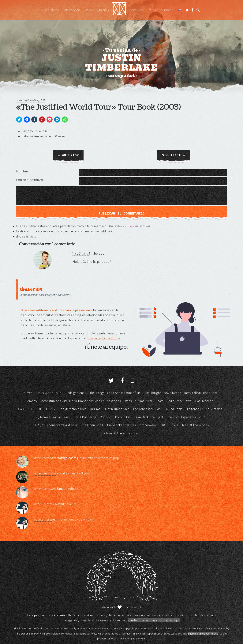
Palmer (27, 393)
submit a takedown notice (203, 634)
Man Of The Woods (195, 425)
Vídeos (89, 10)
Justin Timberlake (119, 10)
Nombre (22, 171)
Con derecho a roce (73, 409)
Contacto (167, 10)
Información (72, 10)
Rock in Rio (123, 417)
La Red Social (174, 409)
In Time (95, 409)
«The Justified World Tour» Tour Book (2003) (98, 107)
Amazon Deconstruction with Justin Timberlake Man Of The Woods (74, 401)
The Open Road (92, 425)
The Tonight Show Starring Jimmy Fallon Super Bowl (181, 393)
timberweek (148, 425)
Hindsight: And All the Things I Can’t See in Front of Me (102, 393)
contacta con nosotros (104, 338)
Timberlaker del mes (121, 425)
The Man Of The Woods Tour (120, 433)
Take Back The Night (149, 417)
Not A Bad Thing (85, 417)
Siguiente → (174, 155)
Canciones (137, 10)
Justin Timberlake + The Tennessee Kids (132, 409)
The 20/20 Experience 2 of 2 (186, 417)
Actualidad (52, 10)
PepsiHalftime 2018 (138, 401)
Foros (152, 10)
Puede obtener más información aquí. (154, 620)
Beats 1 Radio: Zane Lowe (173, 401)
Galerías (104, 10)
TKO (163, 425)
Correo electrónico (30, 180)
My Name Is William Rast (52, 417)
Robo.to (106, 417)
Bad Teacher (204, 401)
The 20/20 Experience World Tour (54, 425)
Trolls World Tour (48, 393)
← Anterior (68, 155)
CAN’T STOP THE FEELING (37, 409)
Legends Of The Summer (204, 409)
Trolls (174, 425)
